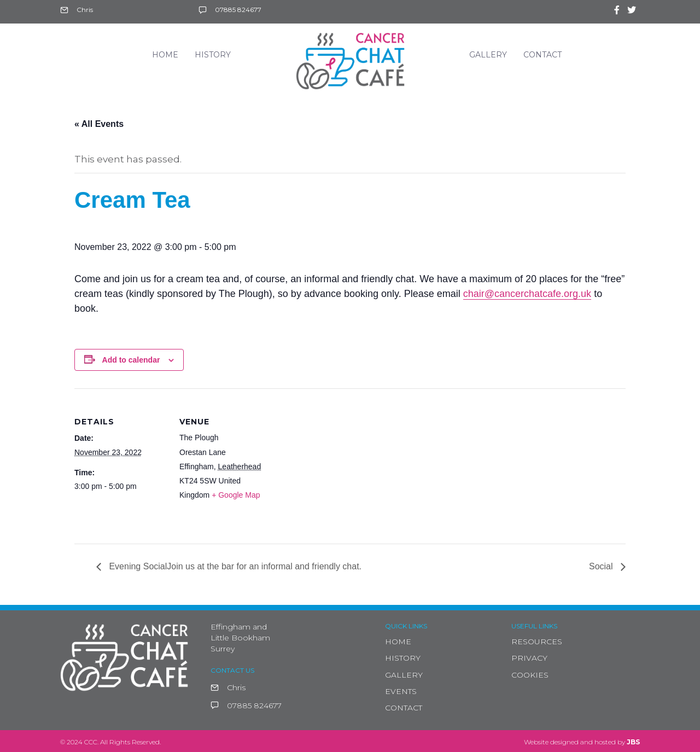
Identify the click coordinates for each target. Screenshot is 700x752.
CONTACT (404, 708)
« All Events (99, 124)
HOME (398, 642)
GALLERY (404, 675)
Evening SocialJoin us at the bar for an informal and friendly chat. (234, 566)
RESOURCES (537, 642)
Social (602, 566)
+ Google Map (236, 495)
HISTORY (403, 658)
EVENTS (401, 691)
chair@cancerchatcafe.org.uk (527, 294)
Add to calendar (131, 360)
